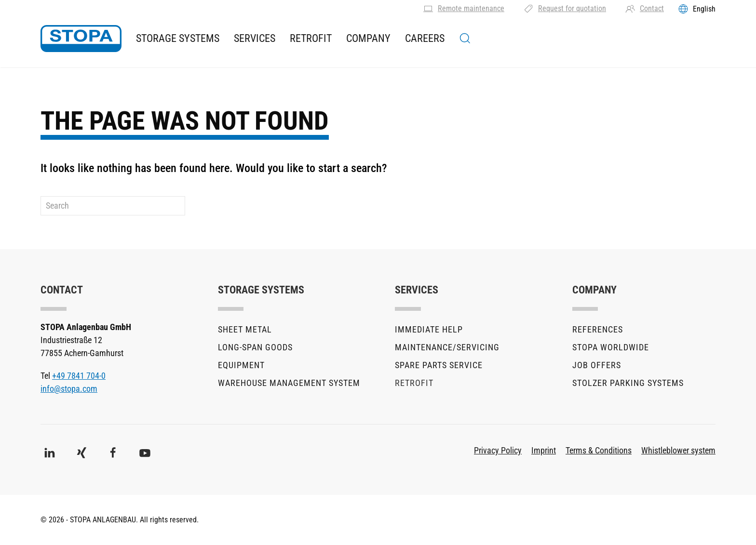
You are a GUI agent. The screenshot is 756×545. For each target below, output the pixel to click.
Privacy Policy (498, 450)
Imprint (544, 450)
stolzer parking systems (628, 383)
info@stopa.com (69, 389)
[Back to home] (81, 39)
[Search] (113, 206)
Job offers (597, 365)
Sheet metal (245, 329)
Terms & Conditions (599, 450)
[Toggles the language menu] (697, 9)
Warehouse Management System (289, 383)
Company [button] (368, 38)
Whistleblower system (678, 450)
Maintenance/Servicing (447, 347)
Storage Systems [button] (178, 38)
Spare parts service (439, 365)
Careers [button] (425, 38)
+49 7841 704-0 (79, 376)
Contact (645, 9)
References (598, 329)
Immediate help (429, 329)
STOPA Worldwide (611, 347)
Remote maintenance (464, 9)
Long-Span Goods (255, 347)
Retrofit (311, 38)
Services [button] (255, 38)
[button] (465, 39)
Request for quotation (565, 9)
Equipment (241, 365)
